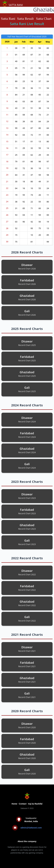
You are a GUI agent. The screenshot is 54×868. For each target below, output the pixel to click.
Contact (23, 804)
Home (14, 804)
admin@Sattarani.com (31, 828)
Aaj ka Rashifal (35, 804)
